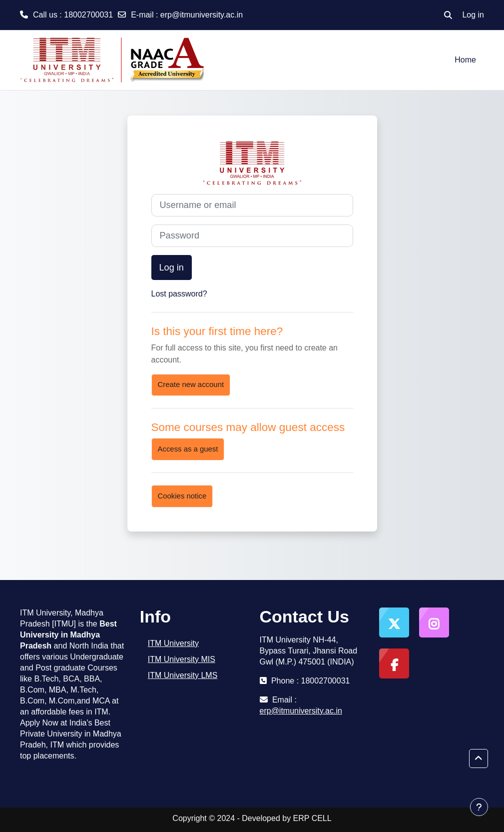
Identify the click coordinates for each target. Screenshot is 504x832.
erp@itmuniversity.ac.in (202, 15)
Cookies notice (182, 496)
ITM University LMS (183, 675)
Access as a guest (188, 449)
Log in (473, 15)
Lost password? (179, 294)
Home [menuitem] (465, 60)
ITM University (173, 643)
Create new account (191, 384)
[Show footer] (479, 807)
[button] (448, 15)
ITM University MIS (182, 659)
